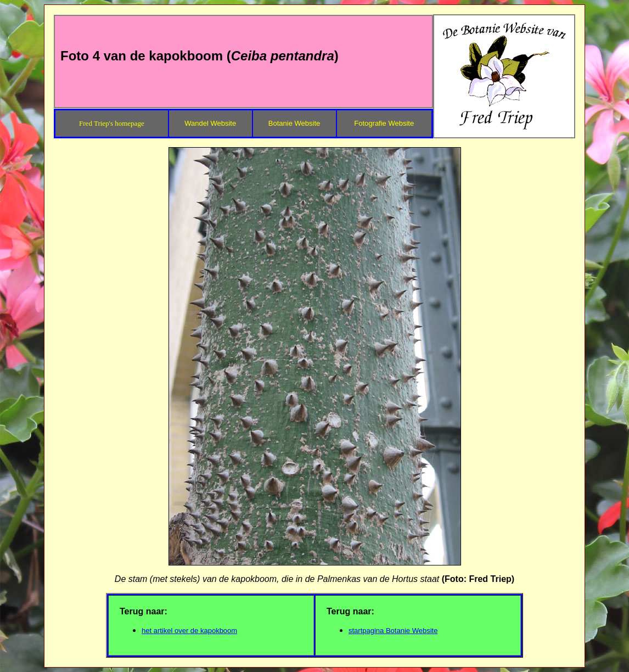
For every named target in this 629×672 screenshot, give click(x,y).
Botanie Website (294, 123)
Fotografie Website (384, 123)
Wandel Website (210, 123)
